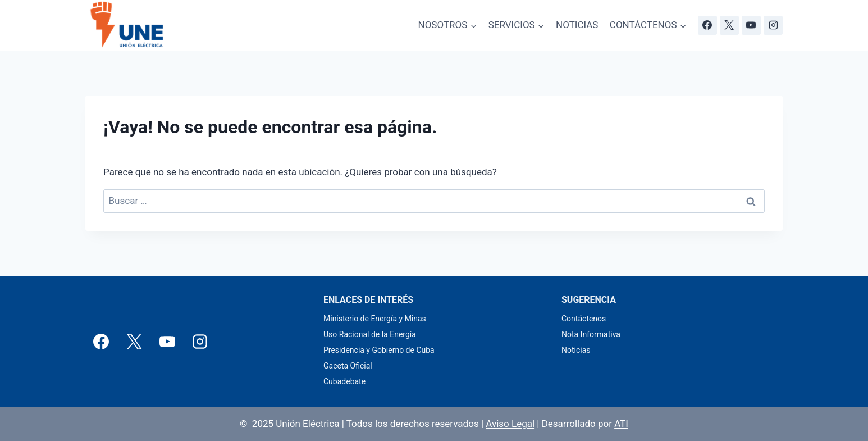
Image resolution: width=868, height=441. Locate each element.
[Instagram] (773, 25)
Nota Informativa (591, 334)
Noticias (576, 350)
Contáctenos (584, 319)
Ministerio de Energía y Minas (375, 319)
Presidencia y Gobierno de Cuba (379, 350)
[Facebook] (707, 25)
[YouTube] (751, 25)
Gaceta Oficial (348, 366)
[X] (729, 25)
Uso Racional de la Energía (370, 334)
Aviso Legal (510, 424)
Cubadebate (344, 381)
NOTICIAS (577, 25)
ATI (621, 424)
